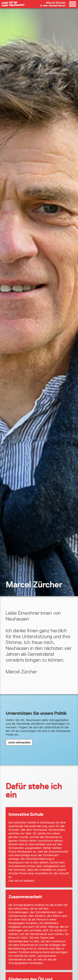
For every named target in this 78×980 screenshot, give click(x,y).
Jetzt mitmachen (19, 742)
